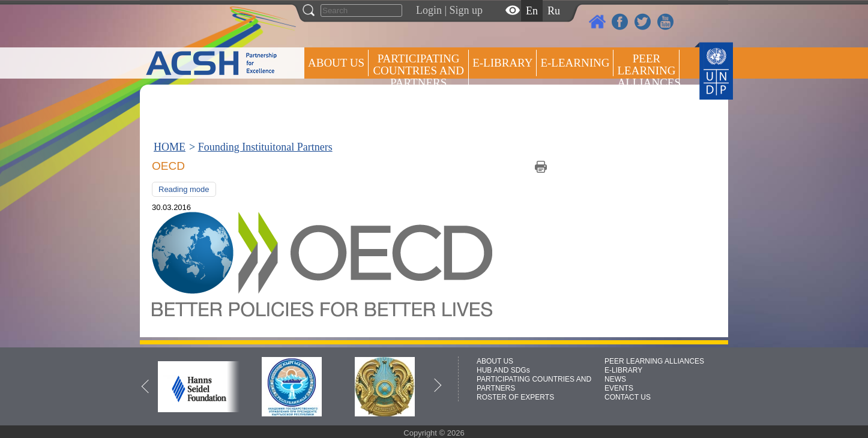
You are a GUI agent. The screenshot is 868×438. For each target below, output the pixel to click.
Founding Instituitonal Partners (265, 147)
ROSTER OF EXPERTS (418, 114)
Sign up (466, 10)
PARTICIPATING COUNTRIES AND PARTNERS (418, 70)
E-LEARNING (575, 63)
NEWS (615, 379)
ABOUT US (336, 63)
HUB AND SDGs (503, 370)
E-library (502, 63)
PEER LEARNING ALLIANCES (654, 361)
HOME (170, 147)
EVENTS (619, 388)
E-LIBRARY (623, 370)
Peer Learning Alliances (648, 70)
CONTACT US (628, 397)
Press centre (348, 106)
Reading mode (184, 189)
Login (429, 10)
